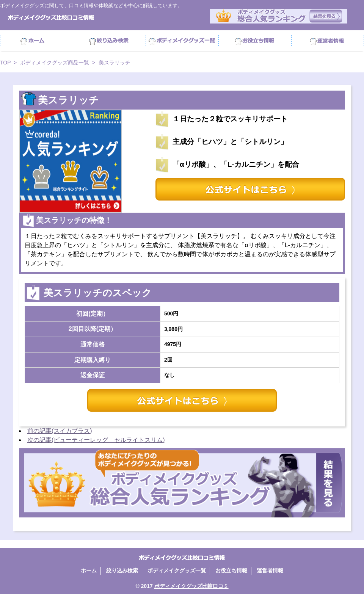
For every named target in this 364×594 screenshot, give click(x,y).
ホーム (36, 41)
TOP (5, 63)
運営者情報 (328, 41)
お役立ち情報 (255, 41)
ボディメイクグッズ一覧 (177, 570)
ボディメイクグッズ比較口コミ (191, 586)
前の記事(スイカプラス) (60, 431)
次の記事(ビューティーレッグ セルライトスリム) (96, 440)
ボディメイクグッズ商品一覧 (182, 41)
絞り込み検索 (109, 41)
